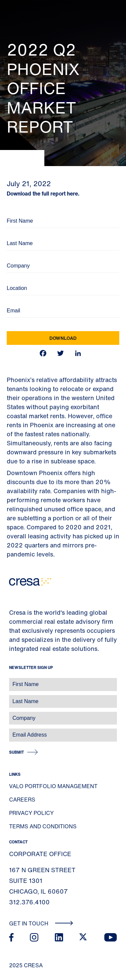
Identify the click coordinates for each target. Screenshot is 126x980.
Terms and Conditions (43, 826)
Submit (16, 752)
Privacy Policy (31, 813)
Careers (22, 800)
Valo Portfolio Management (53, 786)
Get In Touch (41, 923)
